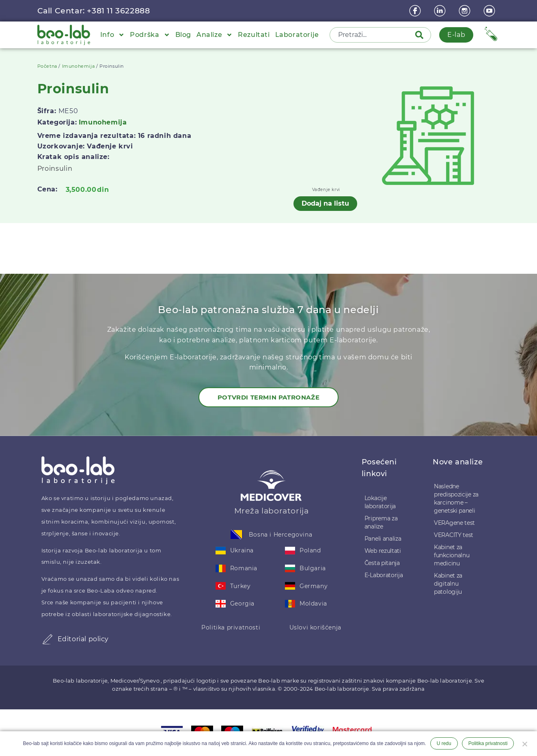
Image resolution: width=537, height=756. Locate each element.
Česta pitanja (382, 563)
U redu (444, 743)
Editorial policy (83, 639)
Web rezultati (383, 551)
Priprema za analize (381, 522)
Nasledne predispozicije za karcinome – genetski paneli (456, 498)
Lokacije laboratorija (380, 502)
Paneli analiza (383, 539)
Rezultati (254, 35)
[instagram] (466, 11)
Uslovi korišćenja (315, 627)
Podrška (150, 35)
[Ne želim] (524, 743)
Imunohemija (79, 66)
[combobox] (373, 35)
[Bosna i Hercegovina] (237, 535)
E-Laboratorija (384, 575)
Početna (47, 66)
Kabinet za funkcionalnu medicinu (452, 555)
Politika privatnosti (231, 627)
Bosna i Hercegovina (280, 535)
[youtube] (490, 11)
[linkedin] (441, 11)
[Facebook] (416, 11)
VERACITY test (454, 535)
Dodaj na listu (325, 203)
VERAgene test (454, 523)
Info (112, 35)
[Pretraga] (421, 35)
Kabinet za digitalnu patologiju (448, 584)
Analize (215, 35)
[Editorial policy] (47, 639)
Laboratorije (297, 35)
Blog (183, 35)
